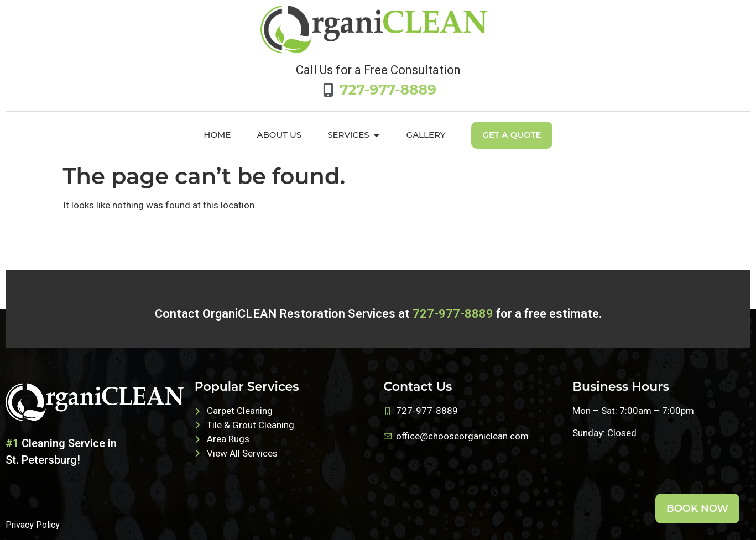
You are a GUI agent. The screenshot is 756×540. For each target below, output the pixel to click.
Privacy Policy (33, 525)
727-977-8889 (453, 314)
